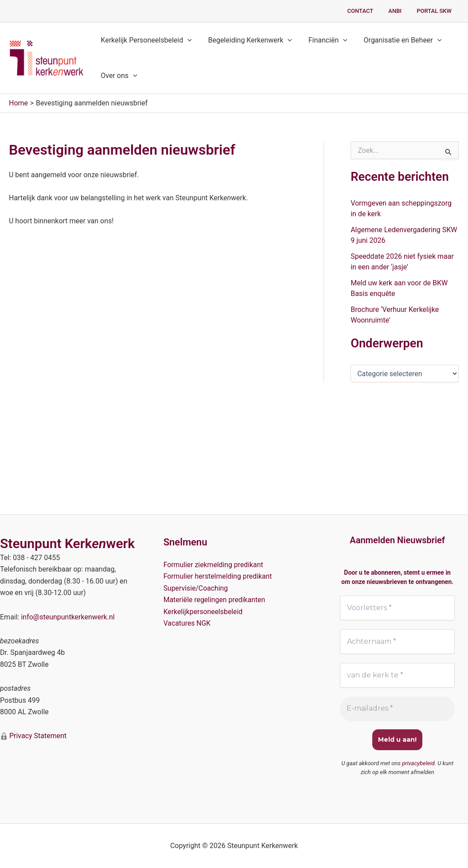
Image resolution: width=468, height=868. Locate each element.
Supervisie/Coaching (196, 588)
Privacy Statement (37, 736)
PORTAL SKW (436, 11)
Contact (369, 11)
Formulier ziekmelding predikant (214, 565)
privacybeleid (418, 763)
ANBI (401, 11)
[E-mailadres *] (397, 708)
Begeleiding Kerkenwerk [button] (247, 40)
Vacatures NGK (187, 623)
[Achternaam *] (397, 642)
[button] (187, 40)
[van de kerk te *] (397, 675)
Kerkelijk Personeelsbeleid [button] (145, 40)
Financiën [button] (323, 40)
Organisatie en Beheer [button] (395, 40)
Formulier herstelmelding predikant (218, 576)
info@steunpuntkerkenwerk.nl (68, 617)
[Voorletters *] (397, 608)
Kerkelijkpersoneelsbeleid (204, 612)
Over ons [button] (118, 76)
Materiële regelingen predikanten (215, 600)
